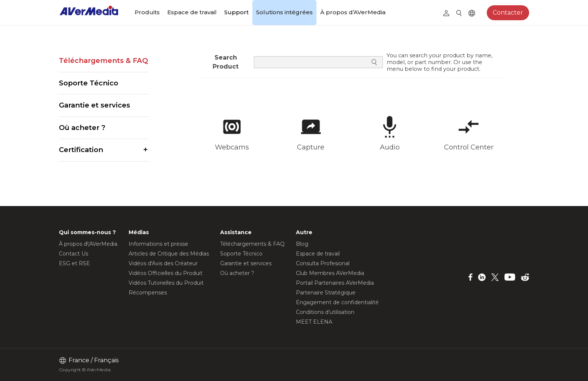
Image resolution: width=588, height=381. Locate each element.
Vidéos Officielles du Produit (166, 273)
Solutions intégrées (284, 12)
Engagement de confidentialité (337, 302)
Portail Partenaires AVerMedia (335, 283)
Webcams (232, 147)
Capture (311, 147)
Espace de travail (192, 12)
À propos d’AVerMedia (353, 12)
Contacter (508, 13)
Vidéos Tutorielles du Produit (166, 283)
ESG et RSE (74, 263)
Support (236, 12)
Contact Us (73, 254)
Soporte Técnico (88, 83)
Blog (302, 244)
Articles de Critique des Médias (169, 254)
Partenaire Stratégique (326, 293)
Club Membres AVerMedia (330, 273)
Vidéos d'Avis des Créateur (163, 263)
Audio (390, 147)
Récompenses (148, 293)
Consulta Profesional (323, 263)
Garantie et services (94, 105)
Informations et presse (158, 244)
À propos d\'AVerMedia (88, 244)
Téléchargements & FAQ (103, 61)
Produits (147, 12)
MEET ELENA (314, 322)
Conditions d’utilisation (325, 312)
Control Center (469, 147)
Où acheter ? (82, 128)
